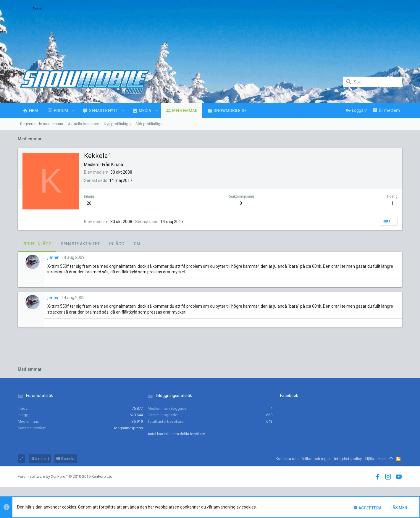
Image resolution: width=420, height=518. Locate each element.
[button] (73, 111)
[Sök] (373, 82)
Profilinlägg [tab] (37, 244)
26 (89, 203)
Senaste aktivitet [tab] (80, 244)
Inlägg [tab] (117, 244)
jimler (53, 257)
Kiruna (117, 164)
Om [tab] (137, 244)
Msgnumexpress (129, 428)
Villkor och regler (316, 459)
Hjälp (370, 459)
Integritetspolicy (348, 459)
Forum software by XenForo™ (66, 476)
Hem (382, 459)
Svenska (66, 459)
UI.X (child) (40, 459)
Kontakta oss (287, 459)
